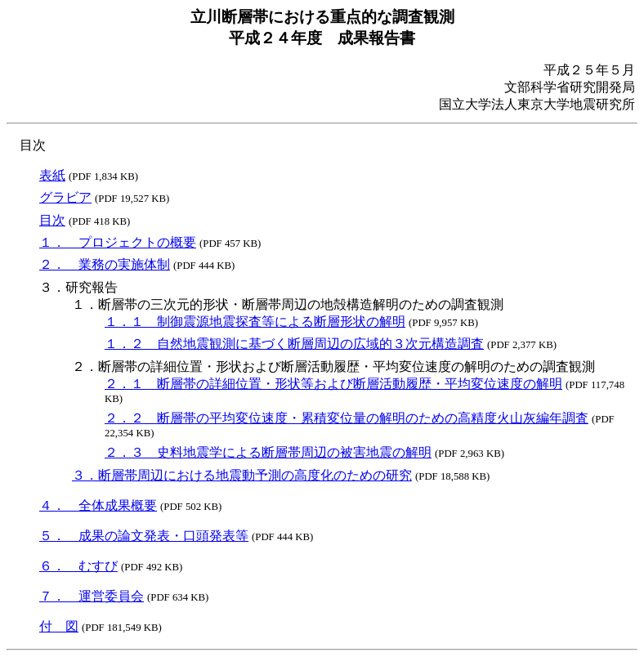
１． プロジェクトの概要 (118, 242)
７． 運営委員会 (92, 596)
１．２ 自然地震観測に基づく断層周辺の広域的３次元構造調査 (294, 344)
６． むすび (78, 566)
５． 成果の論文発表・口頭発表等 (144, 536)
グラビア (65, 197)
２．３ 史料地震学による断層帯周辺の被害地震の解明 (268, 452)
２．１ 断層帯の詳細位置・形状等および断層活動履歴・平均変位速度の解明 (333, 384)
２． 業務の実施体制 (105, 264)
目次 (52, 220)
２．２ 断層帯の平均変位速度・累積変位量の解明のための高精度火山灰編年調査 (347, 418)
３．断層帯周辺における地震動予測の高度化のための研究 (242, 475)
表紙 (52, 175)
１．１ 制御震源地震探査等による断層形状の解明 (255, 322)
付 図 (59, 626)
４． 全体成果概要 (98, 505)
